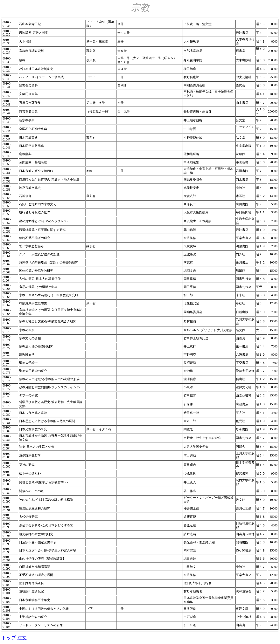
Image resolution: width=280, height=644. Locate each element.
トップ (9, 638)
